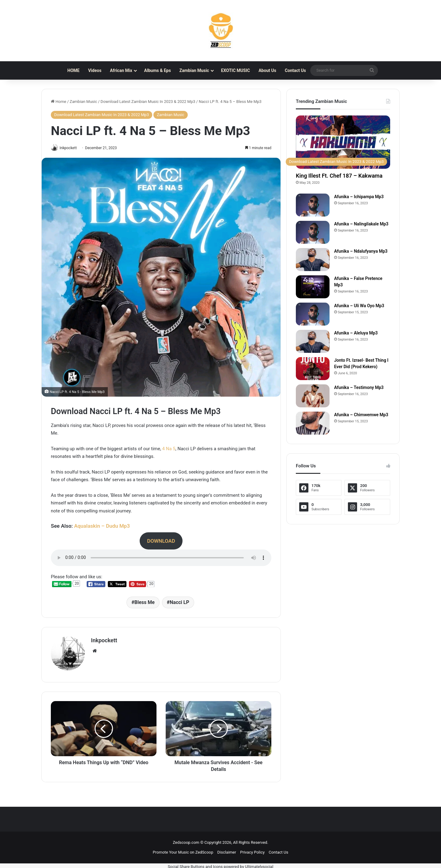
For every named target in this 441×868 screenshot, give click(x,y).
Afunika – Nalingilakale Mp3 (361, 224)
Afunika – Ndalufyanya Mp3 (361, 251)
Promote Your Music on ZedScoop (183, 850)
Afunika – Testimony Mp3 (359, 387)
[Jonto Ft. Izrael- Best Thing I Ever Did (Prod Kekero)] (313, 369)
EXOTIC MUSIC (236, 70)
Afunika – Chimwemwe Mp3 (361, 415)
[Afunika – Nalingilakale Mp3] (313, 232)
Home (58, 102)
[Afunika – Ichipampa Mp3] (313, 205)
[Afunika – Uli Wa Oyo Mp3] (313, 314)
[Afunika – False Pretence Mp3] (313, 287)
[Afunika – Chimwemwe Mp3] (313, 423)
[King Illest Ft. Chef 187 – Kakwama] (343, 142)
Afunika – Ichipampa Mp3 (359, 197)
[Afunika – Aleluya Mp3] (313, 341)
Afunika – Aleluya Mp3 (356, 333)
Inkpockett (71, 148)
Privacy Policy (252, 850)
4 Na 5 (169, 449)
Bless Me (145, 603)
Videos (95, 70)
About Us (267, 70)
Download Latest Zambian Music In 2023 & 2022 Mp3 (148, 102)
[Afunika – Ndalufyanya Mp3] (313, 260)
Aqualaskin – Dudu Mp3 (102, 526)
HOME (73, 70)
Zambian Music (194, 70)
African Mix (121, 70)
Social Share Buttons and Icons (195, 865)
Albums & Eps (158, 70)
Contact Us (295, 70)
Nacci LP (179, 603)
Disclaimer (227, 850)
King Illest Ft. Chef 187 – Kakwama (339, 176)
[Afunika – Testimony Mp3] (313, 396)
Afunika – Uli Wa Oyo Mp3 (359, 306)
